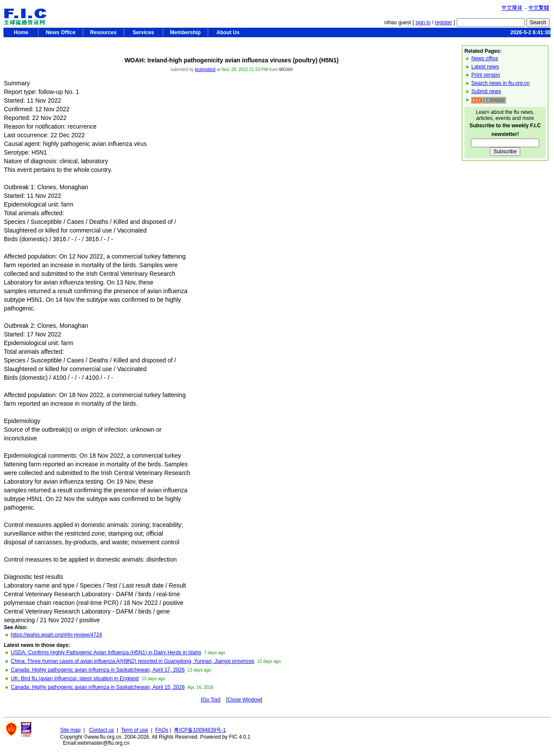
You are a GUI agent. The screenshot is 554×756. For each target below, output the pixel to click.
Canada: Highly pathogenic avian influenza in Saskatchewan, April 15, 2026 (98, 687)
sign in (423, 23)
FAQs (162, 730)
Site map (70, 730)
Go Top (210, 700)
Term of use (135, 730)
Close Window (244, 700)
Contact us (101, 730)
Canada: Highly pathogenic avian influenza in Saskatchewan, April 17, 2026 (98, 670)
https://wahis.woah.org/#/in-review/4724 (56, 635)
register (444, 23)
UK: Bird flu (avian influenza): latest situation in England (75, 678)
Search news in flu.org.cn (501, 83)
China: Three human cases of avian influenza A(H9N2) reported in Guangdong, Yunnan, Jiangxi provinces (133, 661)
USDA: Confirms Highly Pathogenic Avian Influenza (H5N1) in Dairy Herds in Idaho (106, 653)
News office (485, 58)
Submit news (486, 91)
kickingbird (205, 69)
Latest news (485, 67)
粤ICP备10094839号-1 (200, 730)
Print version (486, 75)
